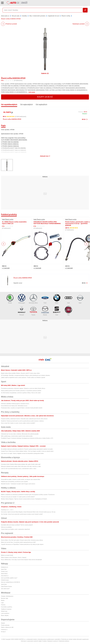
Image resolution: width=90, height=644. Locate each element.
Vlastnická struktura (64, 641)
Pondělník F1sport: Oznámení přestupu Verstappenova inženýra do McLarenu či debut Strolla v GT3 (27, 438)
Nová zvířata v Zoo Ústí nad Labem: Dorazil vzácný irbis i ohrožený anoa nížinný (22, 540)
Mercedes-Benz (33, 299)
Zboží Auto (4, 584)
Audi (68, 299)
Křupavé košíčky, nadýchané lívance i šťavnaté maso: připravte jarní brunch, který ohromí (24, 419)
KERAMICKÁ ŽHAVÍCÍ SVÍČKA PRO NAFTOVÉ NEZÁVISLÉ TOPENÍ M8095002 (47, 223)
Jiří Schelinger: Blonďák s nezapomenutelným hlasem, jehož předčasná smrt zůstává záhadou (26, 375)
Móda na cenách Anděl (7, 555)
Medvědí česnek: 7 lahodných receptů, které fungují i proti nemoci (18, 484)
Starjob (3, 623)
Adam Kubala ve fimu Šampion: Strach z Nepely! (14, 557)
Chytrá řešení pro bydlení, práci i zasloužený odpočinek (15, 529)
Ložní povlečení (5, 613)
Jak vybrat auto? (5, 589)
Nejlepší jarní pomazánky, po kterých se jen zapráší (14, 482)
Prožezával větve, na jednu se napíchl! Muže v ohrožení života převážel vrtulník (22, 408)
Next (87, 244)
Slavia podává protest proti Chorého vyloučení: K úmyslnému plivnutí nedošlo (21, 391)
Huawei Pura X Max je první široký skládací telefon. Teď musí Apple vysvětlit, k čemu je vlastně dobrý (27, 451)
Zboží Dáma (4, 574)
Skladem (85, 114)
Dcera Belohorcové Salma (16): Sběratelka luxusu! (14, 406)
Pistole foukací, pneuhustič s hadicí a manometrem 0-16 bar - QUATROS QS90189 (77, 224)
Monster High (5, 598)
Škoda (10, 299)
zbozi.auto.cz (5, 16)
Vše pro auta (16, 16)
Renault (22, 311)
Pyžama (3, 605)
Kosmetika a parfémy (7, 607)
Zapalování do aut (53, 16)
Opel (80, 299)
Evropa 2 (3, 632)
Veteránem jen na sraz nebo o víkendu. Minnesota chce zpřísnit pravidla (20, 434)
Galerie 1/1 (45, 73)
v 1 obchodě (6, 268)
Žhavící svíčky (66, 16)
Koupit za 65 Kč (45, 97)
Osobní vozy (4, 571)
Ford (45, 299)
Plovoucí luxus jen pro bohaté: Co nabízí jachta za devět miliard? (18, 497)
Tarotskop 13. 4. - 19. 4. (7, 510)
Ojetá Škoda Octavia (6, 586)
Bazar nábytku (5, 615)
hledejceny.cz (5, 567)
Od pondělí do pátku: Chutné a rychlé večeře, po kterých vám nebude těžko (21, 479)
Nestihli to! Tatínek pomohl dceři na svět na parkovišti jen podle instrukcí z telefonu (22, 421)
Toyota (33, 311)
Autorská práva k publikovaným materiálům (49, 639)
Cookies (45, 641)
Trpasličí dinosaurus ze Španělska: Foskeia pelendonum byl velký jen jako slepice (22, 544)
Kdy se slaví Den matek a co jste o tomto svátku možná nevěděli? (18, 423)
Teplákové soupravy (6, 609)
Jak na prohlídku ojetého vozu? (9, 578)
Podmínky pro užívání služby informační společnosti (75, 639)
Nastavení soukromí (53, 641)
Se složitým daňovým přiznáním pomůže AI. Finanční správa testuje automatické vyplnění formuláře (27, 449)
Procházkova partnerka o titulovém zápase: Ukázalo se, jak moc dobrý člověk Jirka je (23, 388)
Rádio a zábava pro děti (7, 627)
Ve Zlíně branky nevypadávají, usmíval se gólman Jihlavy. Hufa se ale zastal (21, 393)
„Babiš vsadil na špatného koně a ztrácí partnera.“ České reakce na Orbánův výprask (23, 377)
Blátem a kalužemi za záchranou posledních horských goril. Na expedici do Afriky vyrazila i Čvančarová (28, 495)
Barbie (3, 600)
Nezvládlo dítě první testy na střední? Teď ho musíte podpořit (17, 525)
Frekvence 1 (4, 630)
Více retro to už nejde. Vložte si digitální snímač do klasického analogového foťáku (22, 453)
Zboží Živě (4, 569)
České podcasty (5, 625)
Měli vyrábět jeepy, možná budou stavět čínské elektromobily (17, 436)
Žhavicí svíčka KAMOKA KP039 (13, 78)
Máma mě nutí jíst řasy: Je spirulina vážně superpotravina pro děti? (18, 542)
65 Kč (84, 119)
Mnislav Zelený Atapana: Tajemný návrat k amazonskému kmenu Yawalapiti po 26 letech (24, 499)
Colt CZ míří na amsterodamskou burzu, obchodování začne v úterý (19, 469)
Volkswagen (22, 299)
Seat (57, 311)
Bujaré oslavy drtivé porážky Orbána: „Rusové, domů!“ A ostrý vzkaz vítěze (20, 373)
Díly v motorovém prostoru (37, 16)
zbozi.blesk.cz (5, 576)
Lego (2, 603)
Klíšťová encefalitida (6, 527)
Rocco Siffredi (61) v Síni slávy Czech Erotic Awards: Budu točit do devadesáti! (21, 560)
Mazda (45, 311)
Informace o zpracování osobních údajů (31, 641)
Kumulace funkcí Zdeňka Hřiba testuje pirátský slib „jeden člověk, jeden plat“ (21, 464)
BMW (57, 299)
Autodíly (24, 16)
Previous (4, 244)
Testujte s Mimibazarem (7, 596)
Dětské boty (4, 611)
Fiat (68, 311)
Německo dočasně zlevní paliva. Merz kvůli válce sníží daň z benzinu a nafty (21, 466)
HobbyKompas (5, 580)
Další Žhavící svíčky (8, 219)
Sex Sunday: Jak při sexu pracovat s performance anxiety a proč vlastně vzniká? (22, 514)
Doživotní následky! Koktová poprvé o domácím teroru (15, 404)
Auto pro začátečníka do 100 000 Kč (10, 582)
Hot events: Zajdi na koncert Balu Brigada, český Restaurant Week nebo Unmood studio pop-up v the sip (28, 512)
